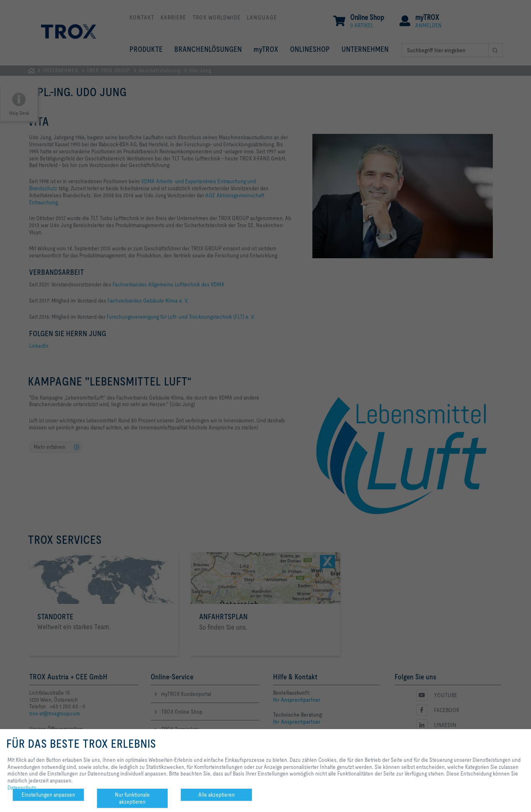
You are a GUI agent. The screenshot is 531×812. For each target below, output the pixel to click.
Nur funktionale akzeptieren (132, 798)
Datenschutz (22, 788)
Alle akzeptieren (217, 795)
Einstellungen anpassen (48, 795)
